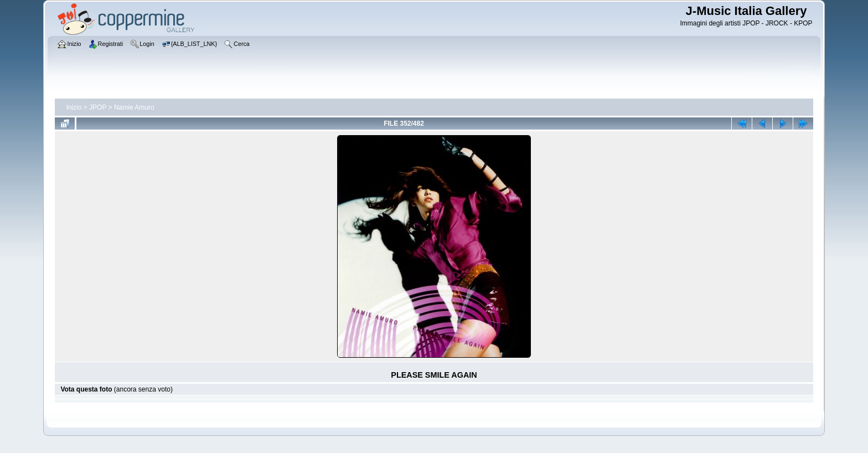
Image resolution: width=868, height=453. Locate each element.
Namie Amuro (134, 107)
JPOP (98, 107)
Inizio (74, 107)
